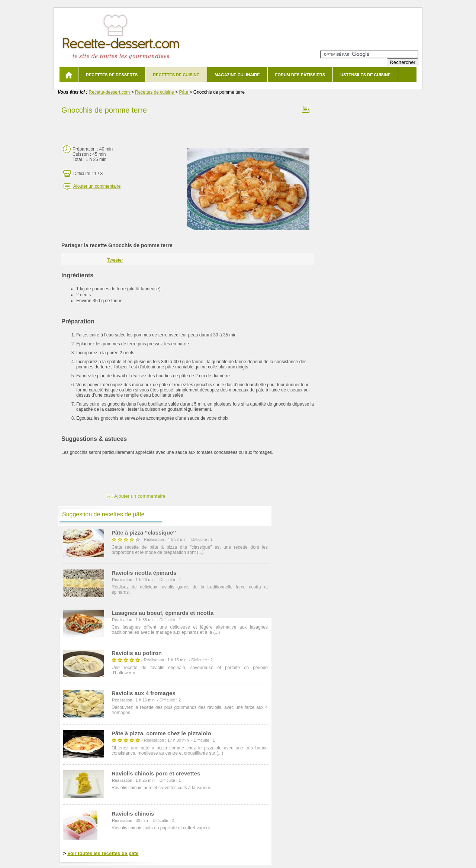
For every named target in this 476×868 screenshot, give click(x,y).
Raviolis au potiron (137, 653)
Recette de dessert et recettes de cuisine (121, 37)
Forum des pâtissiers (300, 75)
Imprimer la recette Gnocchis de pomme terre (306, 109)
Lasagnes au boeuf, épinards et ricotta (163, 613)
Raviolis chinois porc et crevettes (156, 773)
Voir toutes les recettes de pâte (103, 853)
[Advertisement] (188, 128)
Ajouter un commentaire (97, 186)
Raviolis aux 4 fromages (144, 693)
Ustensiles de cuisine (365, 75)
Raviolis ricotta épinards (144, 573)
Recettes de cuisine (176, 75)
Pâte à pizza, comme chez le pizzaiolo (161, 733)
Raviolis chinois (133, 814)
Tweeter (115, 260)
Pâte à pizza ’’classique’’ (144, 533)
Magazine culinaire (237, 75)
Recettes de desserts (112, 75)
